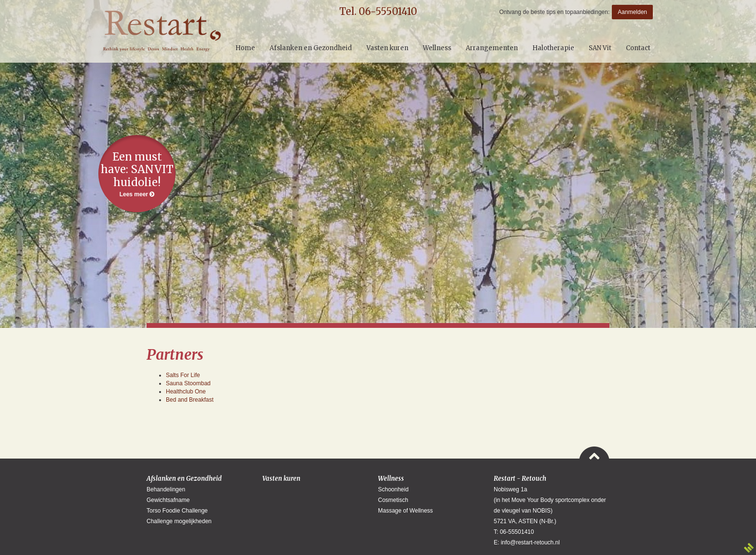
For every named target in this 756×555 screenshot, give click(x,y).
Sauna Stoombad (188, 383)
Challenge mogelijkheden (179, 521)
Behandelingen (166, 489)
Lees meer (137, 174)
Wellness (391, 479)
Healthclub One (186, 392)
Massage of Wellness (405, 511)
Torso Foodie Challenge (177, 511)
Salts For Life (183, 375)
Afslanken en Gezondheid (184, 479)
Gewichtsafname (168, 500)
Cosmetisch (393, 500)
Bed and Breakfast (190, 400)
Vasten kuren (281, 479)
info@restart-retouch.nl (530, 542)
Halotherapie (553, 48)
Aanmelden (632, 12)
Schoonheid (393, 489)
